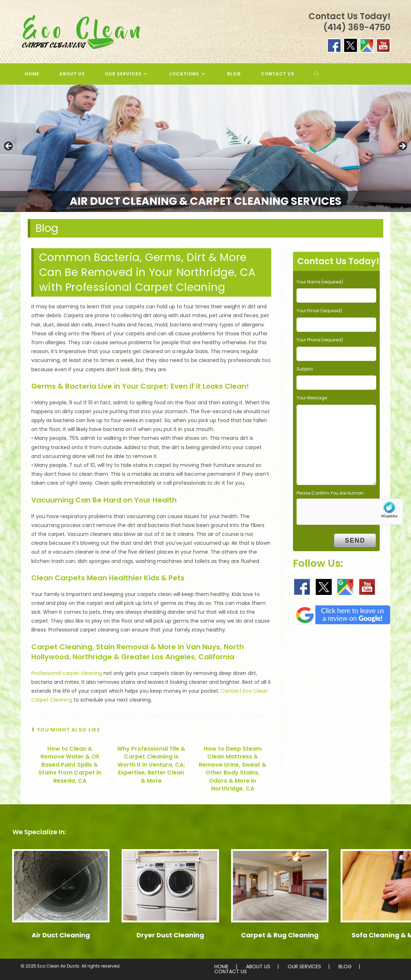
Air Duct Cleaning (61, 935)
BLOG (345, 966)
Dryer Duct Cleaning (170, 935)
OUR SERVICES (304, 966)
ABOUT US (258, 966)
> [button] (402, 147)
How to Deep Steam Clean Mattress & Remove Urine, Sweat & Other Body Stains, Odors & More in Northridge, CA (233, 769)
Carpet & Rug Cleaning (280, 935)
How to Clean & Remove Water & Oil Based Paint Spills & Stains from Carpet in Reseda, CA (70, 765)
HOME (221, 966)
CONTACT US (231, 971)
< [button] (9, 147)
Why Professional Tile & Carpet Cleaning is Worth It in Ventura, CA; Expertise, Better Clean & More (151, 765)
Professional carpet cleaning (67, 673)
